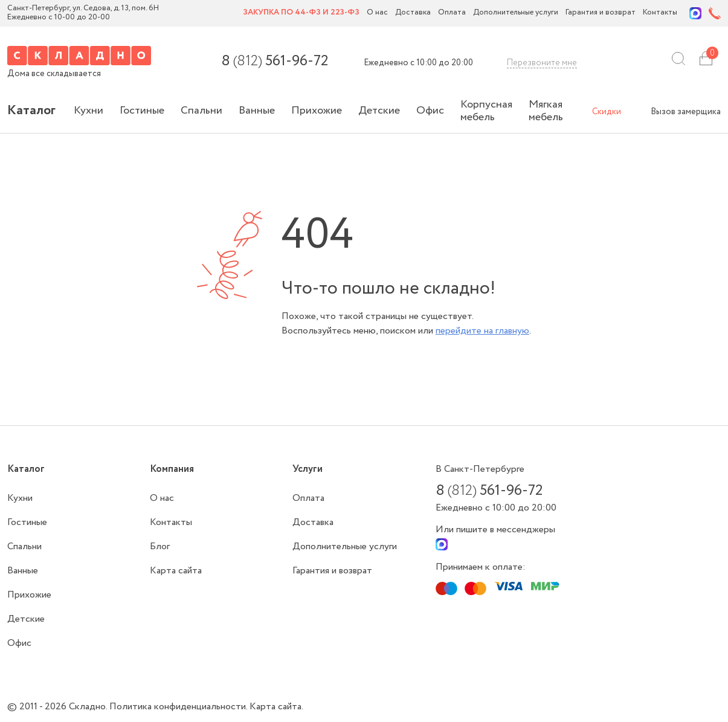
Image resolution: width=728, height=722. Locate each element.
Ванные (257, 111)
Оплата (452, 13)
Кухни (89, 111)
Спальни (201, 111)
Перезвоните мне (542, 63)
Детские (379, 111)
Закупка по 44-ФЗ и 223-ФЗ (301, 13)
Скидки (607, 112)
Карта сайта (176, 571)
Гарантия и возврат (601, 13)
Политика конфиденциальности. (179, 707)
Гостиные (142, 111)
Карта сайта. (276, 707)
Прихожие (317, 111)
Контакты (660, 13)
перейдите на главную (482, 331)
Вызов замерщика (686, 112)
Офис (430, 111)
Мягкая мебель (546, 111)
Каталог (31, 111)
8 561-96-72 (275, 62)
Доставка (413, 13)
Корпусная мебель (486, 111)
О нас (377, 13)
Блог (160, 546)
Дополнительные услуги (516, 13)
